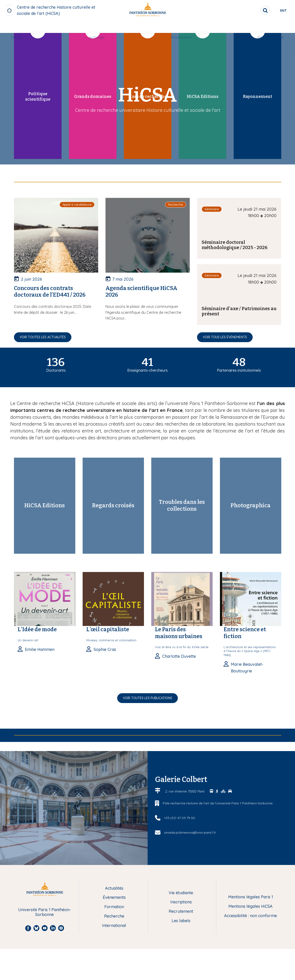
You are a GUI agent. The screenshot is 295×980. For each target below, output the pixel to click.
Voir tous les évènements (225, 337)
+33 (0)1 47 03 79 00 (180, 818)
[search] (251, 10)
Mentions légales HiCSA (250, 906)
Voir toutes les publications (147, 698)
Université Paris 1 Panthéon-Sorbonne (45, 912)
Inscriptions (181, 902)
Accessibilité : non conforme (250, 916)
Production (180, 27)
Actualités (114, 888)
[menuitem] (21, 27)
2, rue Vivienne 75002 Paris (185, 791)
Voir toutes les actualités (43, 337)
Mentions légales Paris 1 (251, 897)
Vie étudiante (181, 893)
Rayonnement (267, 27)
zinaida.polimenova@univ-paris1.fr (190, 832)
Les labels (181, 921)
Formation (114, 907)
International (114, 926)
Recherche (114, 916)
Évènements (114, 898)
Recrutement (181, 912)
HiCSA (21, 27)
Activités (98, 27)
